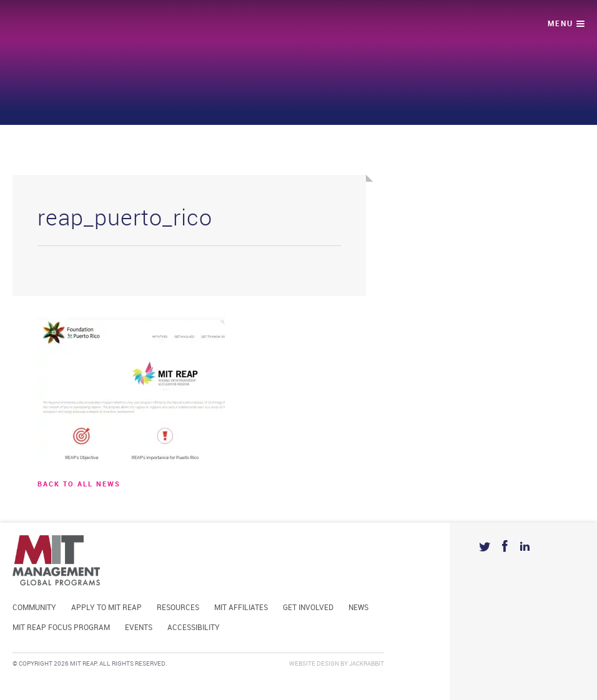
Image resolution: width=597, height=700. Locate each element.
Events (139, 628)
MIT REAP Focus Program (61, 628)
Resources (178, 608)
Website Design (314, 664)
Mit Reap (61, 26)
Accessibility (194, 628)
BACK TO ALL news (79, 485)
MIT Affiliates (241, 608)
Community (34, 608)
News (358, 608)
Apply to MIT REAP (106, 608)
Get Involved (308, 608)
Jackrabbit (367, 664)
